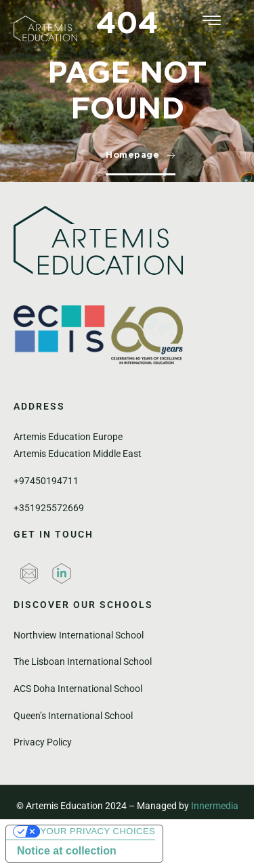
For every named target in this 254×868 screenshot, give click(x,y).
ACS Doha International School (78, 689)
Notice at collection (67, 851)
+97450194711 (46, 481)
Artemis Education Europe (68, 437)
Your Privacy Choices (98, 831)
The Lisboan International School (83, 661)
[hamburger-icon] (212, 22)
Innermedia (215, 806)
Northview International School (79, 635)
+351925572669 (49, 508)
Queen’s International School (73, 716)
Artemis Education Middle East (78, 454)
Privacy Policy (43, 742)
